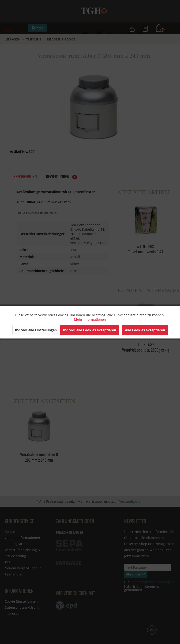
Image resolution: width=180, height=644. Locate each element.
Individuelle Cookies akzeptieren (90, 330)
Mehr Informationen (90, 319)
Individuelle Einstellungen (36, 330)
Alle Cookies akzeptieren (145, 330)
